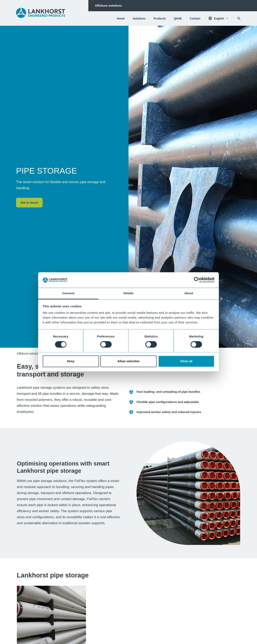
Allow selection (129, 361)
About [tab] (189, 293)
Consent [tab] (68, 293)
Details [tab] (128, 293)
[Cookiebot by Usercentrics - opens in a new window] (197, 280)
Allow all (186, 361)
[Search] (239, 18)
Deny (71, 361)
